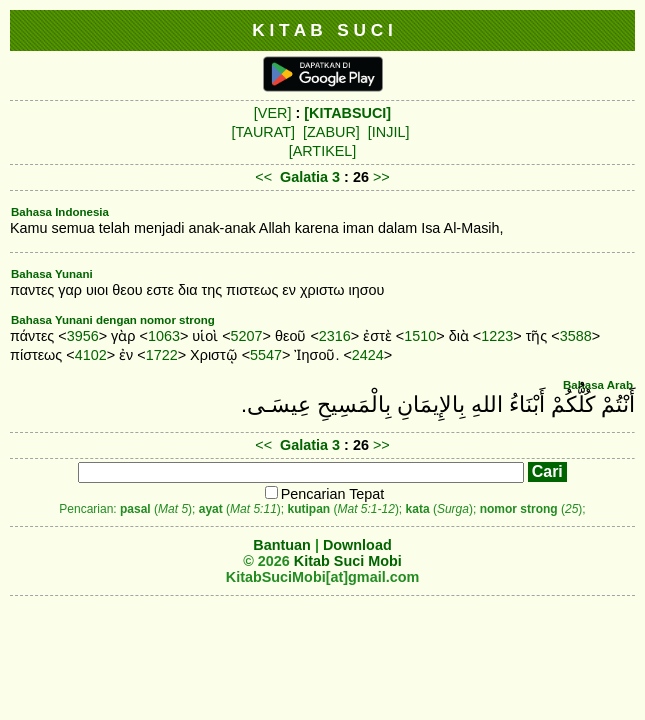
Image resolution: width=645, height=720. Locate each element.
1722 (162, 355)
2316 (335, 336)
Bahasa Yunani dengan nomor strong (113, 320)
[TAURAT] (263, 132)
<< (263, 177)
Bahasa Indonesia (60, 212)
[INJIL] (389, 132)
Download (357, 545)
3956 (83, 336)
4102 (91, 355)
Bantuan (282, 545)
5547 (266, 355)
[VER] (273, 113)
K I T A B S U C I (322, 30)
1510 (420, 336)
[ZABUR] (331, 132)
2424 (368, 355)
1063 (164, 336)
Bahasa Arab (598, 385)
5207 (247, 336)
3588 (576, 336)
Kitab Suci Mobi (348, 561)
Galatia (304, 177)
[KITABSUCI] (347, 113)
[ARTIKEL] (323, 151)
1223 (497, 336)
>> (381, 177)
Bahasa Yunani (52, 274)
